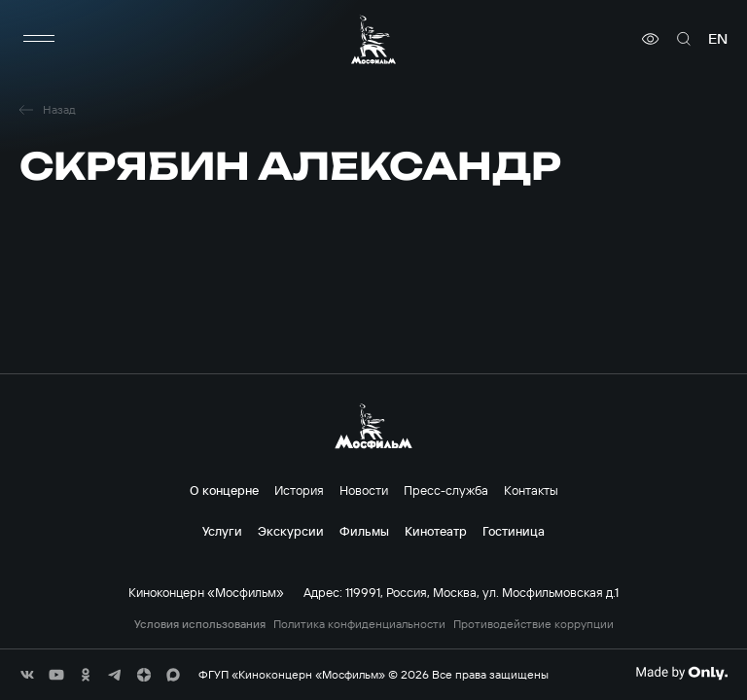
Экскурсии (291, 531)
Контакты (531, 490)
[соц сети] (27, 675)
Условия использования (200, 624)
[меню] (39, 39)
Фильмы (364, 531)
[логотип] (373, 39)
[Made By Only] (681, 673)
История (299, 490)
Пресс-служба (446, 490)
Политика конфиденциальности (359, 624)
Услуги (222, 531)
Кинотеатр (436, 531)
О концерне (224, 490)
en (718, 39)
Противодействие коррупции (534, 624)
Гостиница (514, 531)
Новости (364, 490)
